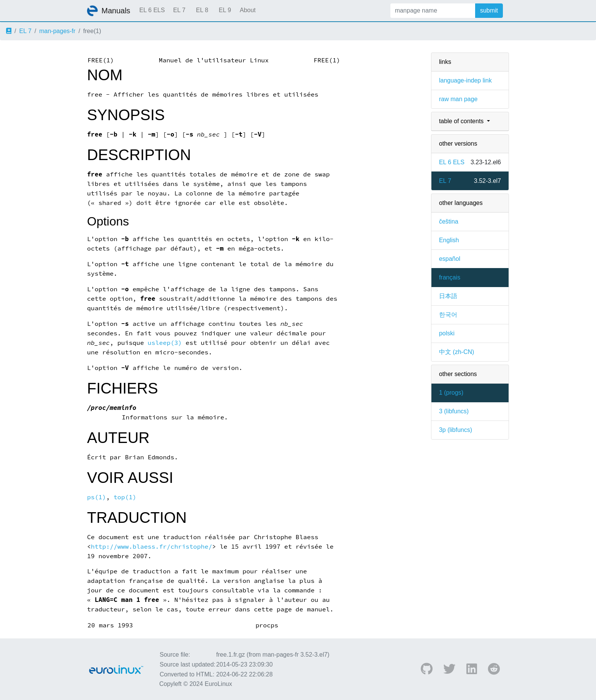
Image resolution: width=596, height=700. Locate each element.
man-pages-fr (57, 31)
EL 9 (225, 10)
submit (489, 10)
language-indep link (465, 80)
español (450, 259)
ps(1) (97, 497)
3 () (454, 411)
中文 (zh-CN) (457, 352)
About (248, 10)
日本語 (448, 296)
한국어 (448, 315)
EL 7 (179, 10)
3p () (456, 430)
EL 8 (202, 10)
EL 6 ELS (152, 10)
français (450, 277)
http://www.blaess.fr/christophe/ (151, 547)
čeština (449, 221)
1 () (451, 393)
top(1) (125, 497)
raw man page (458, 99)
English (449, 240)
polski (447, 333)
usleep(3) (165, 343)
